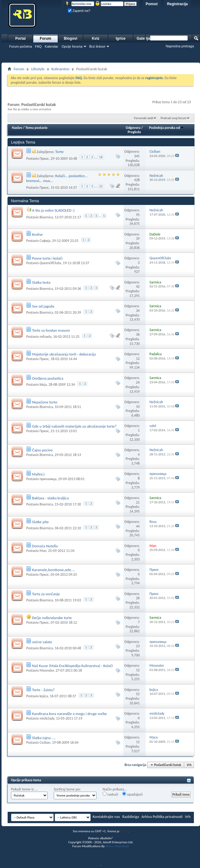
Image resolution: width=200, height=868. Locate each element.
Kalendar (52, 46)
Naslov (17, 128)
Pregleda (134, 132)
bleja (43, 385)
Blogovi (71, 38)
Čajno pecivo (42, 450)
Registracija (177, 4)
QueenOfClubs (50, 263)
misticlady (47, 718)
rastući (110, 794)
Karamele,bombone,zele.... (54, 570)
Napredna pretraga (180, 46)
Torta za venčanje (46, 594)
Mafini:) (38, 474)
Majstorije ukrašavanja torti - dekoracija (64, 354)
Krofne (37, 234)
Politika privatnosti (168, 817)
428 (137, 180)
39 (138, 239)
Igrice (121, 38)
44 (138, 526)
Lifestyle (38, 69)
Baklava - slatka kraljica (50, 498)
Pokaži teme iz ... (24, 789)
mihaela (45, 337)
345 (137, 156)
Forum (45, 38)
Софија (45, 241)
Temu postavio (36, 128)
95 (138, 215)
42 (138, 286)
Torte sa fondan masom (51, 330)
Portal (20, 38)
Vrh (189, 765)
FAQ (38, 46)
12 (138, 359)
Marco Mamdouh (117, 846)
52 (138, 694)
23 (138, 646)
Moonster (47, 670)
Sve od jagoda (43, 306)
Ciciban (45, 742)
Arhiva (147, 817)
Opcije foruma (72, 46)
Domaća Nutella (45, 546)
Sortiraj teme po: (67, 789)
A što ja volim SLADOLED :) (53, 210)
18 (101, 157)
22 (101, 186)
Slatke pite (40, 522)
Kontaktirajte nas (106, 817)
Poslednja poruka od (166, 128)
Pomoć (152, 4)
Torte (59, 152)
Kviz (96, 38)
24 (138, 382)
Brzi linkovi (97, 46)
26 (138, 598)
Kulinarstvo (61, 69)
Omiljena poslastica (48, 378)
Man (43, 551)
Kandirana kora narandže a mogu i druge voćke (69, 714)
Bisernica (46, 217)
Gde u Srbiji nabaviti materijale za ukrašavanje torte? (74, 426)
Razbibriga (131, 817)
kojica (44, 696)
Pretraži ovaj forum (174, 118)
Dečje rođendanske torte (52, 618)
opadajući (132, 794)
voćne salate (42, 642)
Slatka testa (41, 282)
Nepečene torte (45, 402)
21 (138, 502)
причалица (48, 479)
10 (138, 407)
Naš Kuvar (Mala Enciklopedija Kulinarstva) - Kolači (72, 666)
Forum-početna (21, 46)
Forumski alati (144, 118)
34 (138, 311)
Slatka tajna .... (44, 738)
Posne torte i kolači (47, 258)
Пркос (44, 159)
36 (138, 334)
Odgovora (133, 128)
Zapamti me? (79, 11)
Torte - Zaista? (43, 690)
